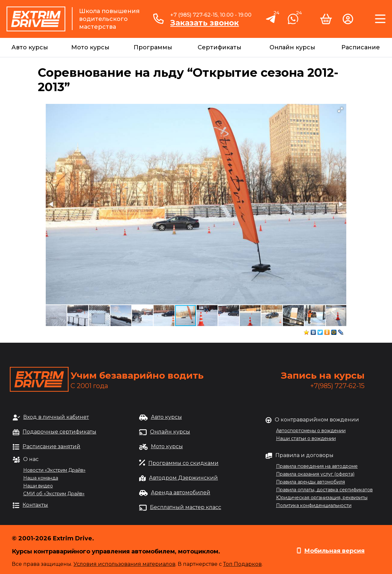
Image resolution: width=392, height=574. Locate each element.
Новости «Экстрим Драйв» (54, 470)
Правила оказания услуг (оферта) (315, 474)
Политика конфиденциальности (314, 505)
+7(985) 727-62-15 (337, 386)
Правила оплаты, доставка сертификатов (324, 490)
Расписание (361, 47)
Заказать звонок (204, 23)
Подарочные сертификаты (59, 432)
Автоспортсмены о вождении (311, 431)
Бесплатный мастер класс (186, 507)
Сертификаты (220, 47)
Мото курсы (90, 47)
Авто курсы (30, 47)
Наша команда (41, 478)
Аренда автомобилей (181, 492)
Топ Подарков (242, 564)
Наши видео (38, 486)
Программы (153, 47)
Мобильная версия (334, 551)
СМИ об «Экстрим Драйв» (54, 494)
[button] (340, 110)
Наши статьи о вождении (306, 438)
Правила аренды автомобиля (310, 482)
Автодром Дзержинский (183, 478)
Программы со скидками (183, 463)
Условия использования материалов (124, 564)
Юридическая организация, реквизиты (322, 498)
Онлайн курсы (292, 47)
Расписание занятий (51, 446)
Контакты (35, 505)
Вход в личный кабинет (56, 417)
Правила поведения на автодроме (317, 466)
